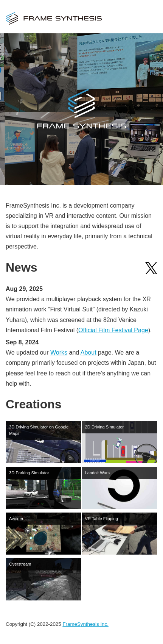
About (88, 352)
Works (59, 352)
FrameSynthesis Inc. (85, 624)
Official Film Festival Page (113, 330)
